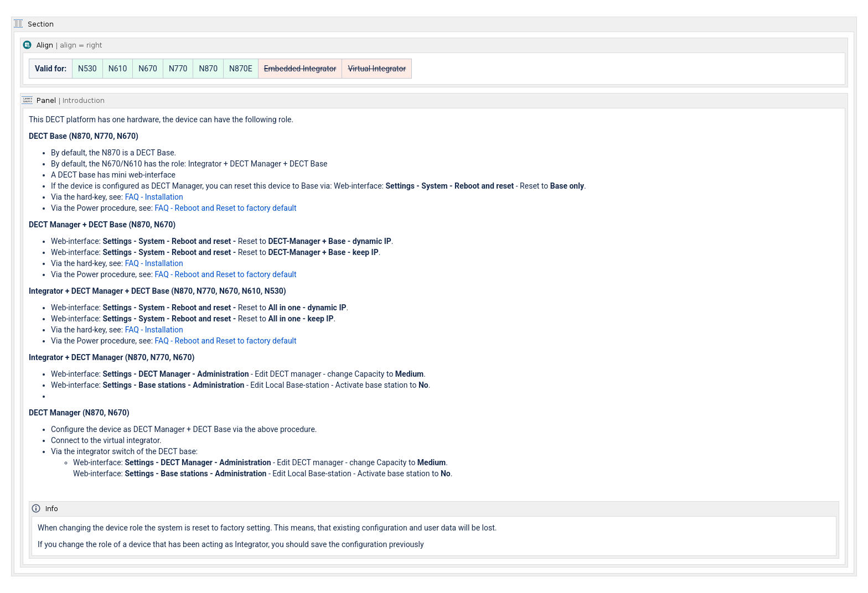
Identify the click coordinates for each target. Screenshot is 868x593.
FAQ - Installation (154, 197)
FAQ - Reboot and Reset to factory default (226, 208)
